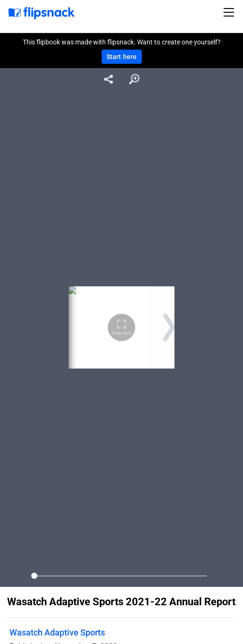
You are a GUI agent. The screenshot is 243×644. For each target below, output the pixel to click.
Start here (122, 57)
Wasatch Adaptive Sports (57, 632)
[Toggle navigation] (230, 12)
